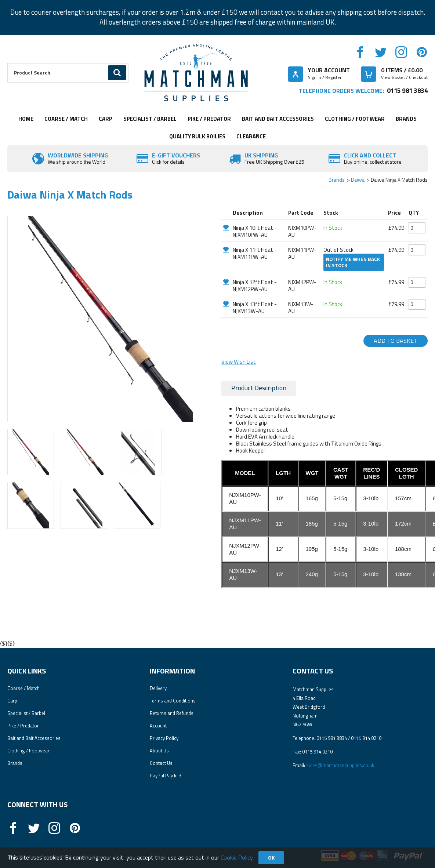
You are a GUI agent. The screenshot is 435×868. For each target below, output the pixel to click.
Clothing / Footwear (355, 119)
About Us (159, 751)
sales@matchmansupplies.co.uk (340, 765)
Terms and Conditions (173, 701)
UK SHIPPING (261, 155)
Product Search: (8, 63)
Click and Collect (370, 155)
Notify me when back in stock (353, 262)
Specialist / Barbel (150, 119)
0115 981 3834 (407, 90)
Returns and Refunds (172, 713)
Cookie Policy (237, 857)
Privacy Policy (164, 738)
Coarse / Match (66, 119)
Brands (406, 119)
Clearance (251, 136)
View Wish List (239, 362)
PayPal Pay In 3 (166, 776)
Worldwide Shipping (78, 155)
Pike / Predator (209, 119)
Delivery (158, 688)
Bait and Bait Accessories (278, 119)
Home (26, 119)
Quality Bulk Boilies (197, 136)
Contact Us (161, 763)
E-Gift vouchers (176, 155)
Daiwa (358, 180)
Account (158, 726)
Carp (106, 119)
